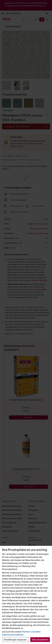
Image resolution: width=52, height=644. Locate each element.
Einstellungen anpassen (15, 640)
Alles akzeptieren (40, 640)
